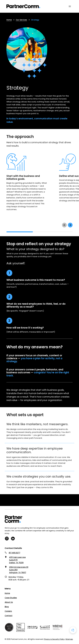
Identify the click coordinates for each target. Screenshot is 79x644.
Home (7, 593)
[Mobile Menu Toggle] (70, 6)
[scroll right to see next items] (70, 225)
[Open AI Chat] (73, 630)
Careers (8, 611)
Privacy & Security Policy (54, 639)
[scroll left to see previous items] (64, 225)
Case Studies (11, 598)
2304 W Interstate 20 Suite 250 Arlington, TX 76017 (19, 570)
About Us (9, 602)
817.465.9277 (15, 553)
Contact (9, 616)
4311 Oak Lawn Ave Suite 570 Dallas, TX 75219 (17, 560)
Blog (7, 607)
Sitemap (69, 639)
